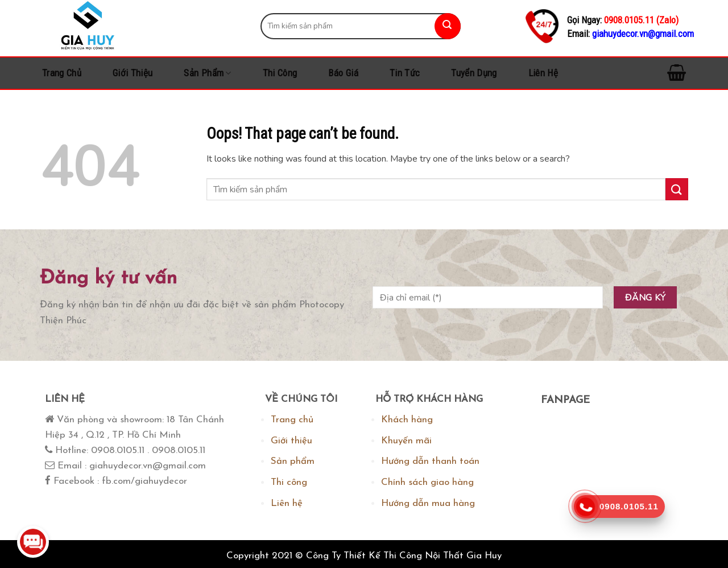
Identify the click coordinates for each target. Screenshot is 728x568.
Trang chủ (62, 73)
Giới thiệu (133, 73)
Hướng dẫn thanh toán (430, 461)
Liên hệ (543, 73)
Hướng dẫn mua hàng (428, 503)
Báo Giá (343, 73)
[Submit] (448, 26)
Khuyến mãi (406, 441)
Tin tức (405, 73)
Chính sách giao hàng (427, 482)
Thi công (280, 73)
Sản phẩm (207, 73)
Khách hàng (407, 420)
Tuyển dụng (474, 73)
